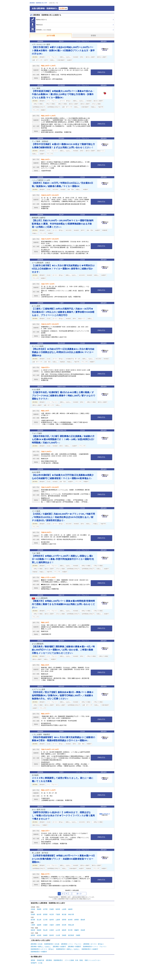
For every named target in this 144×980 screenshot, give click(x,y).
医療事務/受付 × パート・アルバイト (95, 947)
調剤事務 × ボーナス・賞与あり (94, 944)
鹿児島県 (71, 935)
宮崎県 (64, 935)
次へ (79, 894)
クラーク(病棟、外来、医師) (74, 960)
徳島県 (64, 930)
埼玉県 (52, 914)
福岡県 (33, 935)
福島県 (70, 909)
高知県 (83, 930)
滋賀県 (39, 925)
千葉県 (58, 914)
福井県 (52, 920)
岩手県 (45, 909)
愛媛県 (77, 930)
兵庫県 (58, 925)
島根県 (39, 930)
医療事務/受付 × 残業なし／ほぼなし (68, 949)
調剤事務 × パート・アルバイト (71, 944)
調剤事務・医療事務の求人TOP (38, 3)
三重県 (33, 925)
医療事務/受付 (58, 960)
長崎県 (45, 935)
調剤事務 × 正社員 (37, 944)
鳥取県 (33, 930)
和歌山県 (71, 925)
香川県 (70, 930)
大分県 (58, 935)
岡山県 (45, 930)
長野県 (64, 920)
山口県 (58, 930)
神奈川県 (71, 914)
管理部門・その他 (36, 963)
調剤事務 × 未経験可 (59, 947)
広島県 (52, 930)
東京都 (64, 914)
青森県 (39, 909)
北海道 (33, 909)
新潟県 (33, 920)
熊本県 (52, 935)
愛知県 (83, 920)
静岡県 (77, 920)
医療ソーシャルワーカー (93, 960)
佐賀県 (39, 935)
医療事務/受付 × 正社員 (52, 944)
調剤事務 (49, 960)
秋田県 (58, 909)
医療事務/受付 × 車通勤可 (39, 952)
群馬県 (45, 914)
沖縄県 (78, 935)
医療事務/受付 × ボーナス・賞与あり (43, 949)
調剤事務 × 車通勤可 (75, 947)
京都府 (45, 925)
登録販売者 (40, 960)
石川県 (45, 920)
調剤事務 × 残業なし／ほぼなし (41, 947)
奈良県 (64, 925)
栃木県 (39, 914)
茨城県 (33, 914)
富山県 (39, 920)
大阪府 (52, 925)
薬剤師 (33, 960)
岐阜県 (70, 920)
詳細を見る (101, 72)
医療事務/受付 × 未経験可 (90, 949)
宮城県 (52, 909)
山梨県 (58, 920)
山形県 (64, 909)
